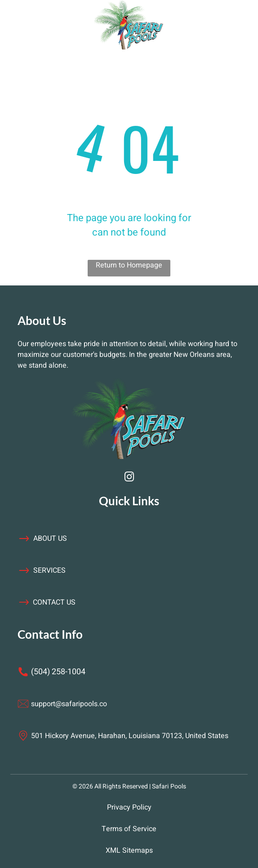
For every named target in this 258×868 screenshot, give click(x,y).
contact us (54, 602)
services (49, 570)
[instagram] (129, 478)
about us (50, 539)
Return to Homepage (129, 265)
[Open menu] (53, 25)
